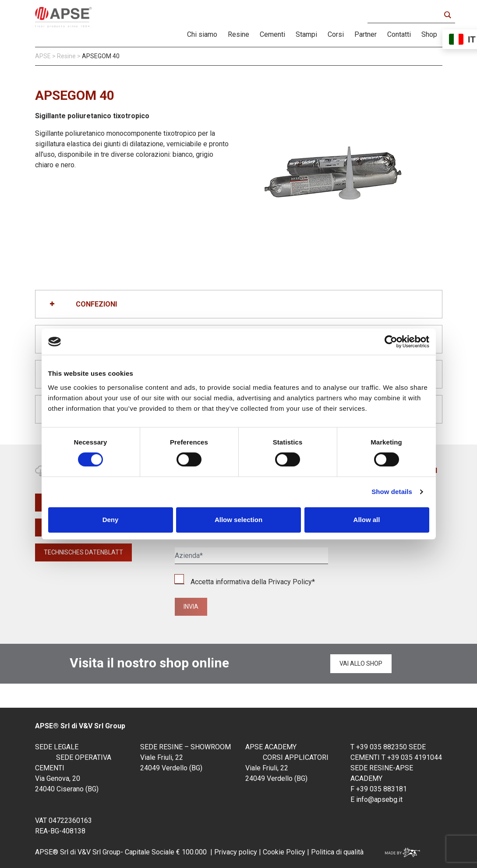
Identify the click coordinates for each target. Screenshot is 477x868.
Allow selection (238, 520)
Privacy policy (236, 852)
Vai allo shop (361, 663)
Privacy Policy (290, 582)
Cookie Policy (283, 852)
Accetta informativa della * (245, 582)
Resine (238, 34)
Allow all (367, 520)
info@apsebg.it (379, 799)
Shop (429, 34)
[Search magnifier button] (447, 15)
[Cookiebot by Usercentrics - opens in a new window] (391, 342)
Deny (111, 520)
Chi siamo (202, 34)
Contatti (399, 34)
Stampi (306, 34)
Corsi (336, 34)
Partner (366, 34)
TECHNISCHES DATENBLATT (83, 552)
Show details (392, 492)
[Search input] (406, 15)
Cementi (272, 34)
